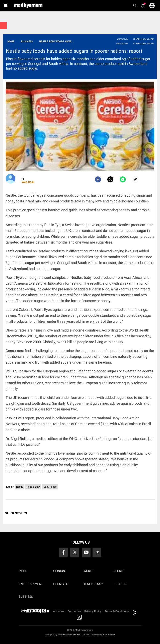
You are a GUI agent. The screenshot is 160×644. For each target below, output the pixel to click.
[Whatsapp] (123, 179)
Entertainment (31, 584)
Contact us (74, 611)
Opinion (59, 571)
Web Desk (28, 182)
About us (59, 611)
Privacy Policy (93, 611)
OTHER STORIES (16, 513)
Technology (93, 584)
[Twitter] (110, 179)
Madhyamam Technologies (73, 635)
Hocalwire (109, 635)
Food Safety (33, 487)
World (89, 571)
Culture (120, 584)
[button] (6, 6)
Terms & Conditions (117, 611)
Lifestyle (61, 584)
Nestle (20, 487)
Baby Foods (50, 487)
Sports (119, 571)
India (23, 571)
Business (26, 597)
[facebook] (98, 179)
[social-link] (135, 179)
